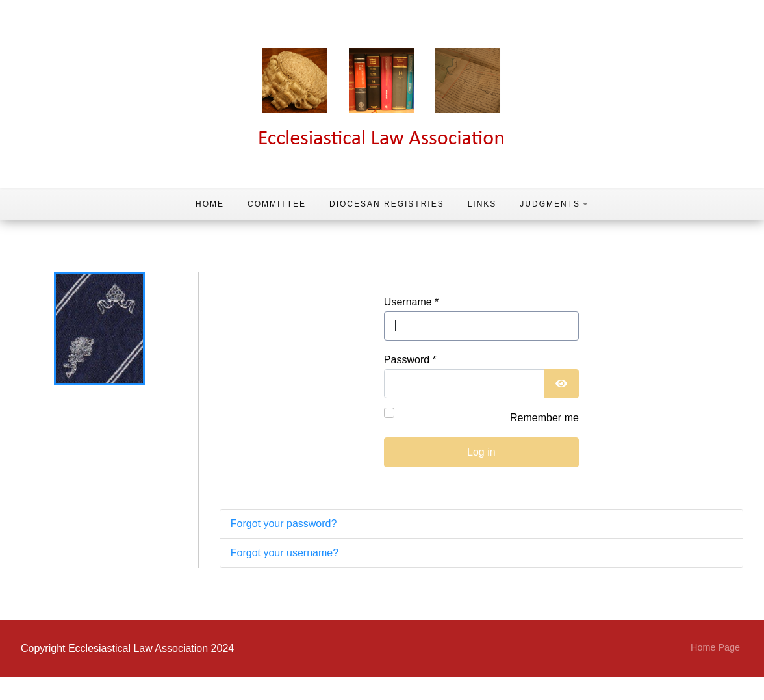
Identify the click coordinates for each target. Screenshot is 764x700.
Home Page (715, 647)
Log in (481, 452)
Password (410, 360)
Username (411, 302)
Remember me (544, 418)
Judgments (554, 204)
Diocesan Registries (387, 204)
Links (482, 204)
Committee (277, 204)
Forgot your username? (285, 553)
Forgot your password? (284, 524)
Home (210, 204)
